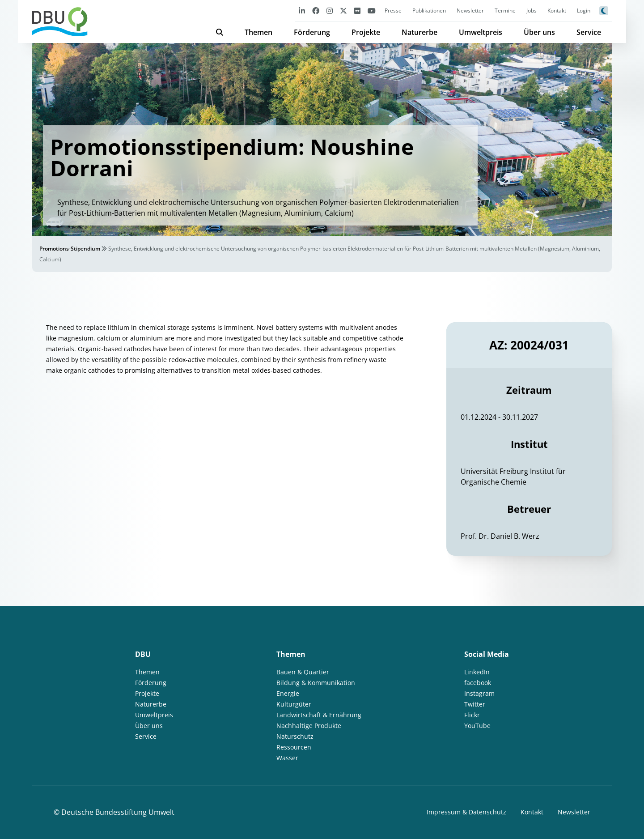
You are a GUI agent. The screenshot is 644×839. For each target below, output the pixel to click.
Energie (288, 693)
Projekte (366, 32)
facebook (478, 683)
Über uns (539, 32)
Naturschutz (295, 736)
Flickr (472, 715)
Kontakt (557, 11)
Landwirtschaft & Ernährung (319, 715)
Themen (258, 32)
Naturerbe (419, 32)
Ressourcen (294, 747)
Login (584, 11)
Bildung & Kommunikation (316, 683)
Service (589, 32)
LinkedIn (477, 672)
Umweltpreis (481, 32)
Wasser (287, 758)
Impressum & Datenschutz (466, 812)
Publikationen (429, 11)
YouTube (477, 726)
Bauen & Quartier (303, 672)
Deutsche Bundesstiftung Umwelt (118, 812)
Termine (505, 11)
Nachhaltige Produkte (309, 726)
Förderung (312, 32)
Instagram (479, 693)
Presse (393, 11)
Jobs (532, 11)
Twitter (475, 704)
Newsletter (470, 11)
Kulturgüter (294, 704)
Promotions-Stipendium (70, 249)
